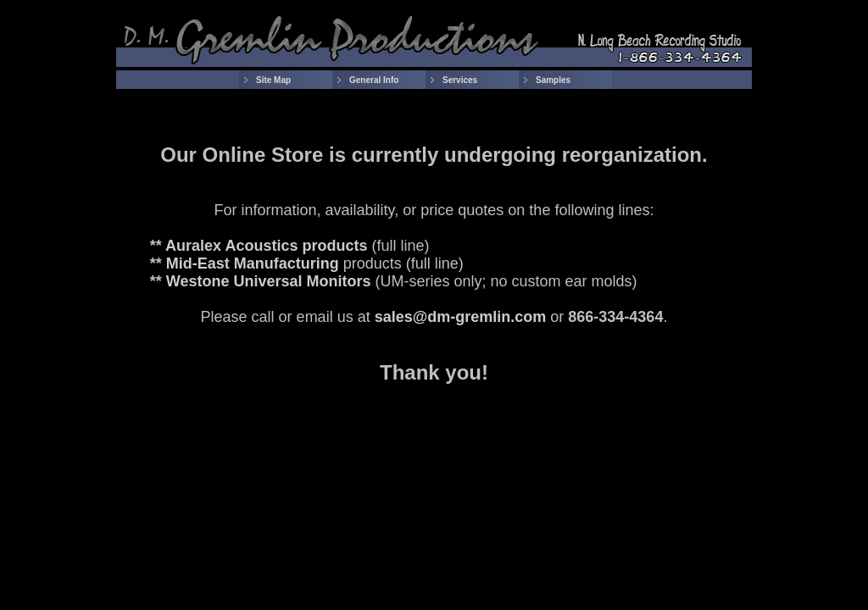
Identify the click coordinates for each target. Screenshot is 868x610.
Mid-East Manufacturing (253, 263)
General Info (374, 80)
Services (460, 80)
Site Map (273, 80)
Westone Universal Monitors (269, 281)
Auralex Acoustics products (266, 246)
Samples (553, 80)
